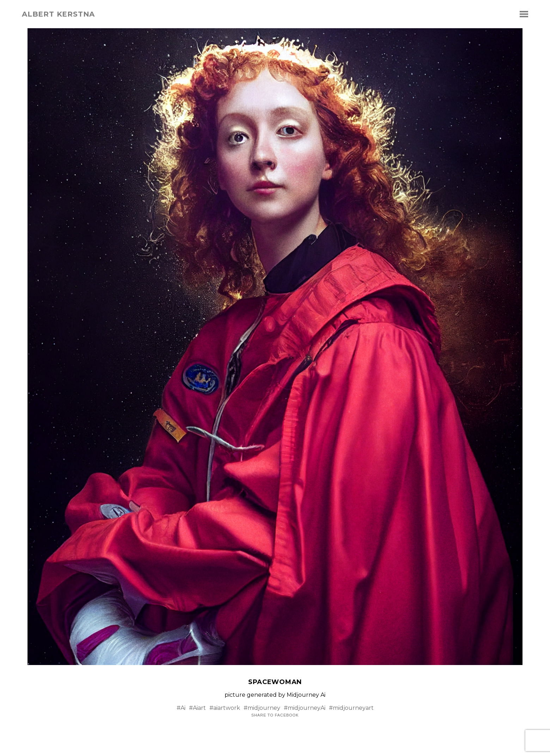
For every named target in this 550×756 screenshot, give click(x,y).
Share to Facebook (275, 715)
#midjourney (262, 708)
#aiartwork (225, 708)
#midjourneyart (351, 708)
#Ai (181, 708)
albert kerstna (58, 14)
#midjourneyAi (305, 708)
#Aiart (197, 708)
